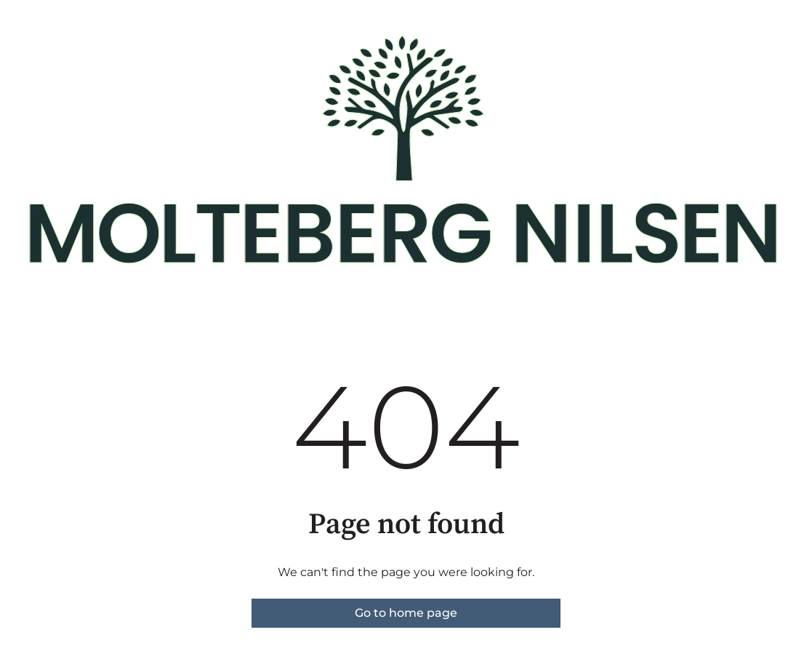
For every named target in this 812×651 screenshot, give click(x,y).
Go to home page (406, 613)
